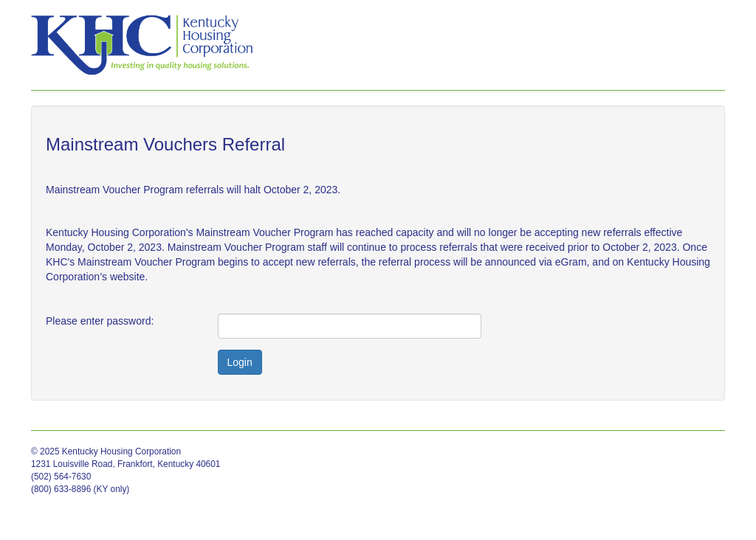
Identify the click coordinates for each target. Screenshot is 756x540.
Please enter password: (100, 321)
